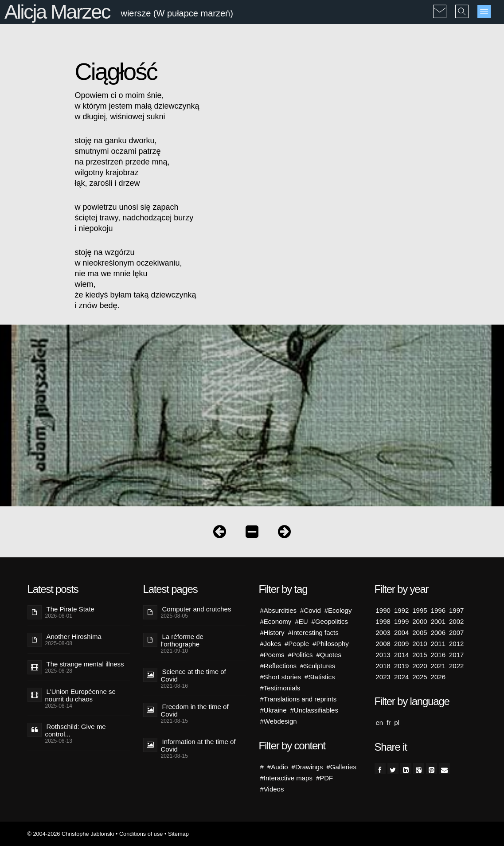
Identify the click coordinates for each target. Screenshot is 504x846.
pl (397, 723)
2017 (456, 655)
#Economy (276, 621)
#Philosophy (331, 644)
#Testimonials (280, 688)
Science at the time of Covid (193, 675)
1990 (383, 610)
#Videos (272, 789)
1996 (438, 610)
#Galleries (341, 767)
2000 (420, 621)
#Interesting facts (313, 633)
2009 (401, 644)
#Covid (311, 610)
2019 (401, 666)
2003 (383, 633)
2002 (456, 621)
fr (389, 723)
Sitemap (178, 834)
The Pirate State (70, 609)
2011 (438, 644)
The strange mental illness (85, 664)
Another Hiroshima (74, 636)
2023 (383, 677)
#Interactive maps (286, 778)
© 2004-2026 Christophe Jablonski (71, 834)
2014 (401, 655)
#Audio (278, 767)
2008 (383, 644)
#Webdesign (279, 721)
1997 (456, 610)
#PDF (324, 778)
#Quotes (329, 655)
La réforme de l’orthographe (182, 640)
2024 (401, 677)
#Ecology (338, 610)
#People (297, 644)
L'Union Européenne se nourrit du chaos (80, 695)
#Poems (272, 655)
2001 (438, 621)
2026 (438, 677)
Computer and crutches (197, 609)
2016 (438, 655)
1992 (401, 610)
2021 (438, 666)
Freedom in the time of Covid (195, 710)
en (380, 723)
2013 (383, 655)
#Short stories (281, 677)
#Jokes (271, 644)
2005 (420, 633)
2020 (420, 666)
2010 (420, 644)
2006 (438, 633)
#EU (301, 621)
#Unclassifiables (314, 710)
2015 (420, 655)
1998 (383, 621)
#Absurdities (279, 610)
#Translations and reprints (299, 699)
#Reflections (279, 666)
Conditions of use (141, 834)
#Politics (301, 655)
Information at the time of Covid (198, 745)
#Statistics (320, 677)
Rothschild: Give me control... (76, 730)
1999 (401, 621)
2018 (383, 666)
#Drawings (307, 767)
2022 (456, 666)
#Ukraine (273, 710)
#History (272, 633)
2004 (401, 633)
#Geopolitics (330, 621)
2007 (456, 633)
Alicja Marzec (57, 12)
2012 (456, 644)
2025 (420, 677)
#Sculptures (318, 666)
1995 (420, 610)
